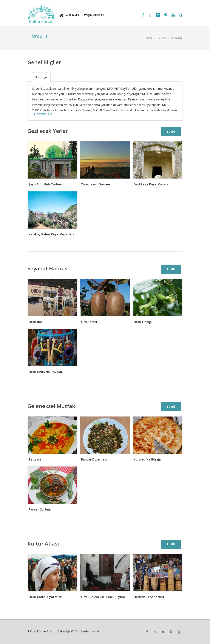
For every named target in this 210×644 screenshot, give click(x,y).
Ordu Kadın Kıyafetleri (46, 597)
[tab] (41, 77)
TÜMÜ (171, 132)
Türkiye (162, 38)
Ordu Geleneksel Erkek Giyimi (103, 597)
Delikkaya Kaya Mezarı (151, 184)
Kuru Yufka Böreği (147, 459)
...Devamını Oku (43, 114)
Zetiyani (35, 459)
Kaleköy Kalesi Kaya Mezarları (51, 234)
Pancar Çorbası (40, 509)
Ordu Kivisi (89, 322)
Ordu (149, 38)
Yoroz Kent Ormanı (96, 184)
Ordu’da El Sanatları (149, 597)
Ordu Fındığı (143, 322)
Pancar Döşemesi (94, 459)
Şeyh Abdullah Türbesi (45, 184)
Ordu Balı (36, 322)
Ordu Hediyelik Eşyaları (46, 372)
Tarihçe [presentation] (41, 77)
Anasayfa (177, 38)
